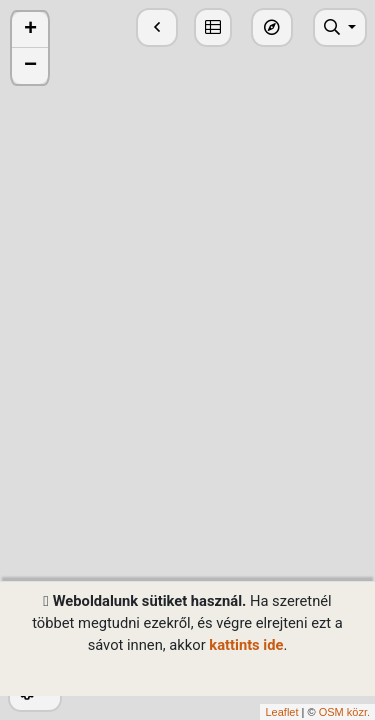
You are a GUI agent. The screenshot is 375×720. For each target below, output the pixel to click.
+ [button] (30, 30)
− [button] (30, 66)
